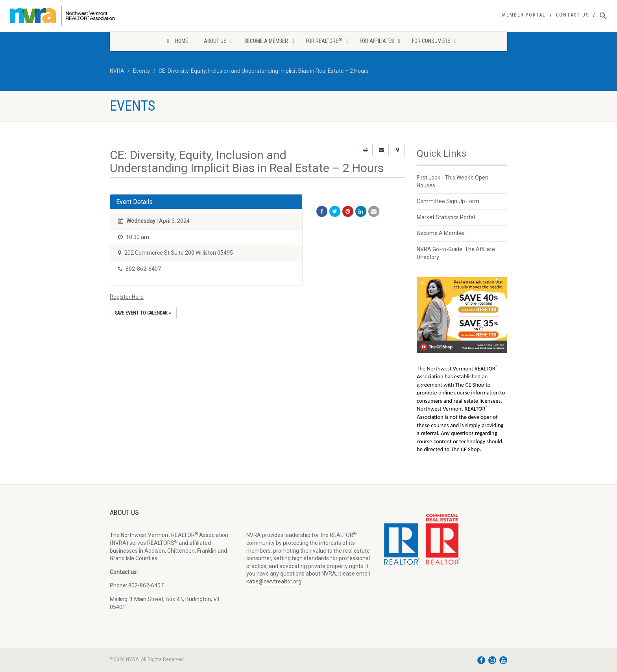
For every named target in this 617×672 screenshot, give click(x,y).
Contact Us (573, 15)
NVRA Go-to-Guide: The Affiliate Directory (456, 253)
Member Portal (524, 15)
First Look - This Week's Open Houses (453, 181)
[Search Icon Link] (603, 16)
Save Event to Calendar (143, 313)
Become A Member (441, 233)
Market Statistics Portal (446, 217)
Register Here (127, 297)
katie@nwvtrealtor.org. (274, 581)
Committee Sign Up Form (448, 201)
